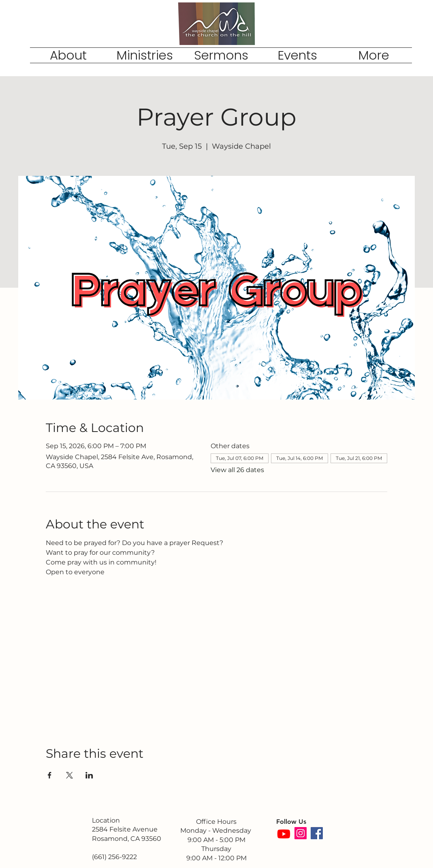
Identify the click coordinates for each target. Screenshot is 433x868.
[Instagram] (301, 833)
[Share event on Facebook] (50, 775)
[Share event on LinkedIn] (89, 775)
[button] (68, 55)
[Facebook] (317, 833)
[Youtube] (284, 834)
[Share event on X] (69, 775)
